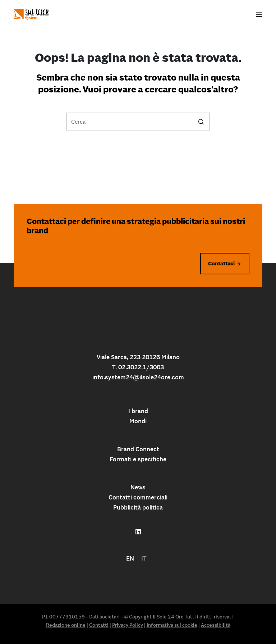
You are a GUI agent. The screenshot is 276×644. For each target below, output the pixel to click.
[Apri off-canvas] (259, 14)
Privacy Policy (128, 625)
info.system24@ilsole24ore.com (138, 377)
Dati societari (104, 617)
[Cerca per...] (138, 122)
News (138, 487)
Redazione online (66, 625)
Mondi (138, 421)
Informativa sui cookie (172, 625)
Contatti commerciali (138, 497)
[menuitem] (130, 559)
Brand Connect (138, 449)
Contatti (99, 625)
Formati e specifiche (138, 459)
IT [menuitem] (144, 558)
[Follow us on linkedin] (138, 532)
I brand (138, 411)
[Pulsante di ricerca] (201, 122)
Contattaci (221, 263)
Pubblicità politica (138, 507)
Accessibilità (216, 625)
